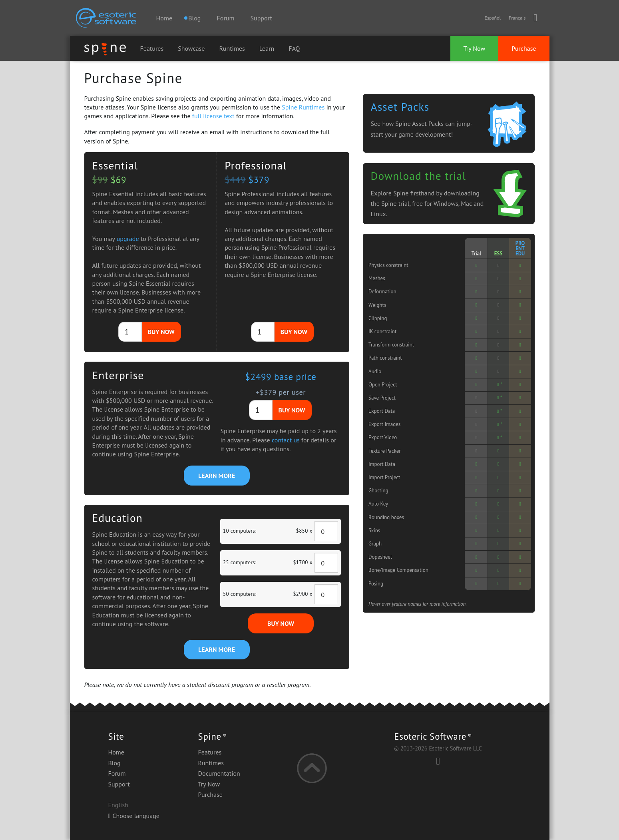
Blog (114, 763)
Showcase (191, 48)
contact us (286, 440)
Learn (267, 48)
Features (152, 48)
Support (261, 18)
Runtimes (232, 48)
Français (517, 18)
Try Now (475, 48)
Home (164, 18)
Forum (226, 18)
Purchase (524, 48)
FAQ (294, 48)
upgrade (128, 239)
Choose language (134, 816)
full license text (213, 116)
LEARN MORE (217, 476)
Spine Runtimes (303, 107)
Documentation (219, 773)
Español (492, 18)
